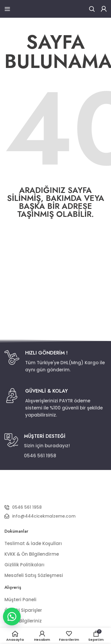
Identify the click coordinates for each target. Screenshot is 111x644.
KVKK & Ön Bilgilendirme (32, 554)
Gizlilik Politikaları (24, 565)
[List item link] (55, 507)
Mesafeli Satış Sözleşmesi (34, 575)
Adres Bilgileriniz (23, 621)
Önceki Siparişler (23, 610)
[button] (12, 617)
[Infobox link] (55, 362)
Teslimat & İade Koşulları (33, 543)
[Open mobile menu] (7, 9)
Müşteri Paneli (20, 600)
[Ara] (92, 9)
